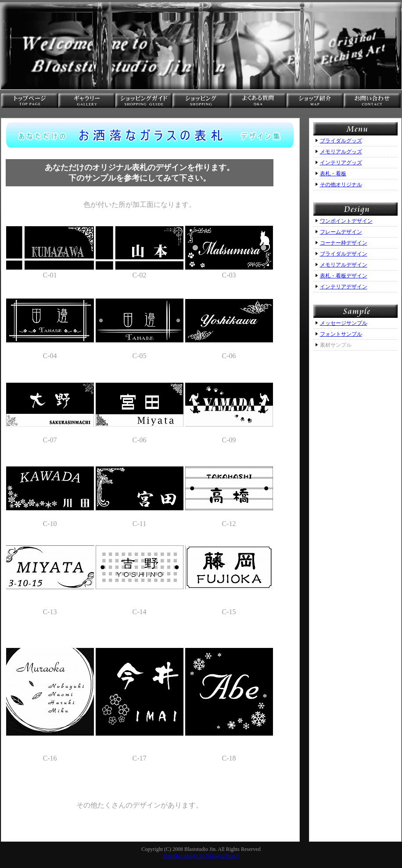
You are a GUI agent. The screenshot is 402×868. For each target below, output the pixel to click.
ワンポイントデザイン (346, 221)
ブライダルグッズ (341, 141)
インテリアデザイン (344, 287)
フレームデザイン (341, 232)
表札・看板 (333, 174)
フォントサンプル (341, 334)
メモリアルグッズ (341, 152)
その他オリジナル (341, 185)
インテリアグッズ (341, 163)
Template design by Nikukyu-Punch (201, 856)
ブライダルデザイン (344, 254)
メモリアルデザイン (344, 265)
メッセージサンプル (344, 323)
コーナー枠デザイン (344, 243)
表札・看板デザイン (344, 276)
